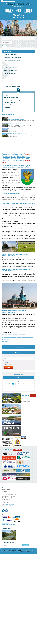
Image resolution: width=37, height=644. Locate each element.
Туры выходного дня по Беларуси (12, 61)
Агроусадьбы (5, 342)
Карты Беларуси (8, 110)
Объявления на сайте (26, 399)
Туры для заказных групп (10, 73)
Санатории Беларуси (9, 102)
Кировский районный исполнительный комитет (13, 335)
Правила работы (5, 523)
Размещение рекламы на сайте (28, 552)
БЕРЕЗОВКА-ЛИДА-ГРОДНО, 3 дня (15, 124)
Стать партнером (17, 450)
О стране (6, 95)
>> (32, 377)
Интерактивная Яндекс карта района (11, 344)
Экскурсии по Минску (9, 64)
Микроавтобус (7, 364)
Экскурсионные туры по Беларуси (12, 58)
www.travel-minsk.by (19, 19)
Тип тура (5, 356)
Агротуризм (7, 107)
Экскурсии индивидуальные (11, 67)
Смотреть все (32, 396)
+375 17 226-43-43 (19, 14)
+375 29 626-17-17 (19, 17)
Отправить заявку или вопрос (19, 347)
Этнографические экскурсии (11, 80)
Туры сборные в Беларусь (10, 70)
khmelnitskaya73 (8, 506)
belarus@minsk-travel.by (9, 1)
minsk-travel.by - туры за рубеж (12, 86)
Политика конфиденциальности (9, 525)
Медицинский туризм (9, 105)
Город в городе (11, 129)
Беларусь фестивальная (10, 83)
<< (5, 377)
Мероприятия (5, 339)
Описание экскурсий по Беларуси (12, 100)
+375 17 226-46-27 (19, 16)
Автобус (6, 362)
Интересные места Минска (11, 98)
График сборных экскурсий (10, 54)
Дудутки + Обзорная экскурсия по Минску (17, 134)
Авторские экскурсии (9, 77)
